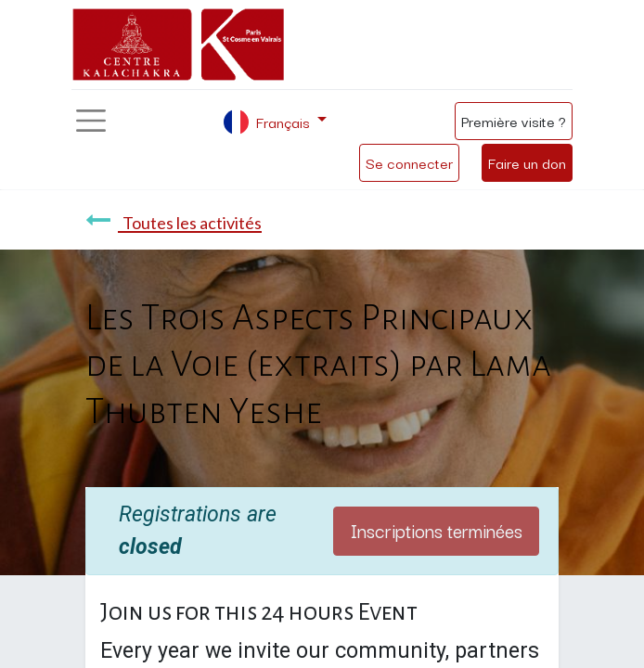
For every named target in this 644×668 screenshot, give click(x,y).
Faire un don (527, 162)
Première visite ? (514, 121)
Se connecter (409, 162)
